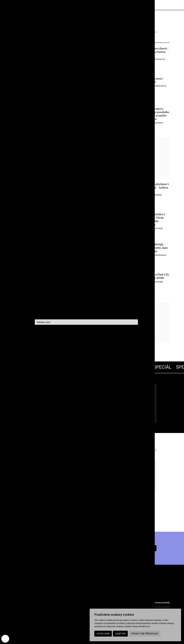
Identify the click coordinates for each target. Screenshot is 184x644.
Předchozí (22, 340)
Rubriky (19, 597)
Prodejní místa (23, 602)
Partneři (42, 602)
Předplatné (143, 5)
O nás (44, 597)
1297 (46, 340)
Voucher (70, 602)
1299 (60, 340)
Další (85, 340)
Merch (56, 602)
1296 (39, 340)
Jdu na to (46, 413)
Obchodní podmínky (161, 603)
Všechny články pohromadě (43, 402)
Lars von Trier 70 (54, 394)
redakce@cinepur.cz (25, 612)
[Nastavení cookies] (5, 639)
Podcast (58, 597)
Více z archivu (92, 516)
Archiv (32, 597)
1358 (77, 340)
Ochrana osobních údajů (137, 603)
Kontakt (73, 597)
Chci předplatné (138, 548)
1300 (68, 340)
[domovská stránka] (30, 5)
